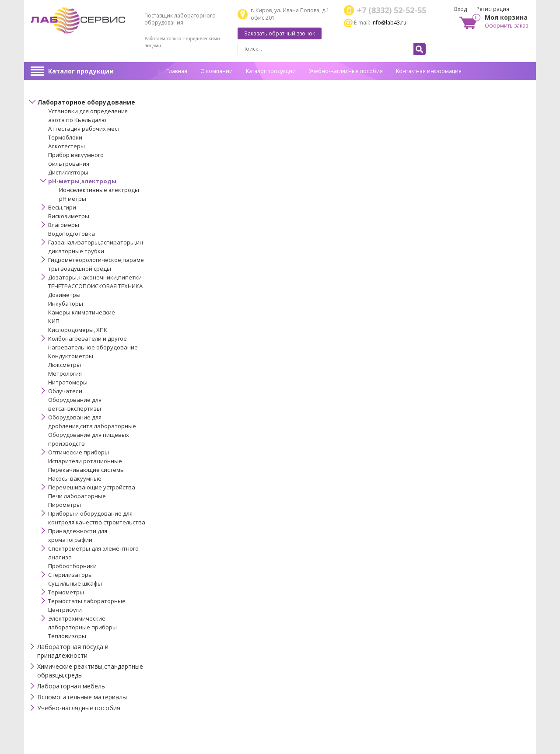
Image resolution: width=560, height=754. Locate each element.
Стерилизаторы (70, 575)
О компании (217, 71)
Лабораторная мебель (71, 686)
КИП (54, 321)
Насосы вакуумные (75, 478)
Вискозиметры (69, 216)
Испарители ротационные (85, 461)
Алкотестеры (66, 146)
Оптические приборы (79, 452)
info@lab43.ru (389, 23)
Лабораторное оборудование (86, 102)
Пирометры (65, 505)
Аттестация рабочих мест (84, 129)
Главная (173, 71)
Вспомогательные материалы (82, 697)
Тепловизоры (67, 636)
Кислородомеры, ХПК (78, 330)
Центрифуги (65, 610)
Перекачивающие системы (86, 470)
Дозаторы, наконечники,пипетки (95, 277)
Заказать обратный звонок (280, 33)
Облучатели (65, 391)
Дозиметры (64, 295)
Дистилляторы (68, 172)
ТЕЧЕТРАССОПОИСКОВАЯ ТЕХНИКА (95, 286)
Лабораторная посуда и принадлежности (73, 651)
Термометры (66, 592)
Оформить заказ (506, 26)
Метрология (65, 374)
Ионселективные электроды (99, 190)
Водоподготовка (72, 234)
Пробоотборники (72, 566)
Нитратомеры (68, 382)
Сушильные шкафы (75, 583)
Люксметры (65, 365)
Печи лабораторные (77, 496)
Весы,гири (62, 207)
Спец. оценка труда (184, 85)
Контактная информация (429, 71)
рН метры (73, 199)
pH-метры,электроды (82, 181)
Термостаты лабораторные (87, 601)
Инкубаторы (66, 304)
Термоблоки (65, 137)
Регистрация (493, 9)
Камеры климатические (82, 312)
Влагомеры (64, 225)
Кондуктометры (71, 356)
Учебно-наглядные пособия (346, 71)
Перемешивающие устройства (92, 487)
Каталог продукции (81, 71)
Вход (460, 9)
